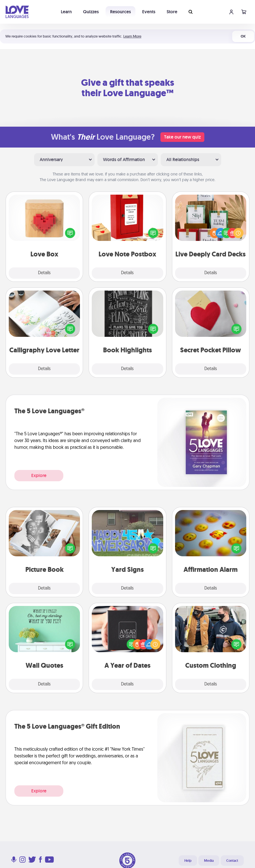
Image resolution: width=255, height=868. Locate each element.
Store (172, 12)
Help (188, 861)
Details (44, 273)
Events (149, 12)
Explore (39, 475)
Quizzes (91, 12)
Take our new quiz (182, 137)
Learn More (132, 36)
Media (209, 861)
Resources (120, 12)
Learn (66, 12)
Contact (232, 861)
